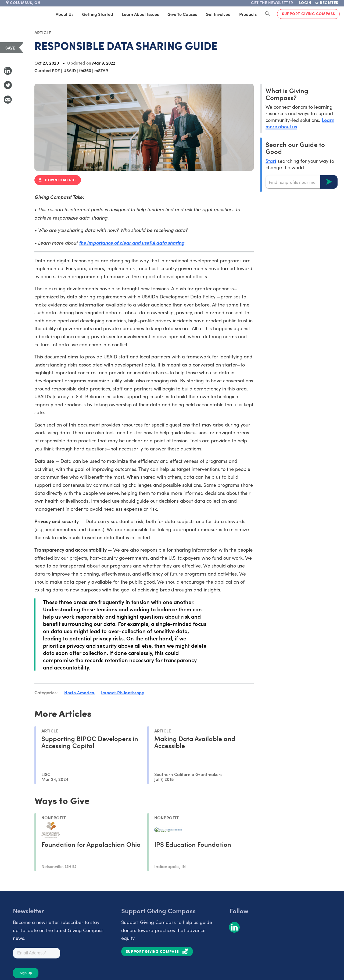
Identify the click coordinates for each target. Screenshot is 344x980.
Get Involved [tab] (218, 14)
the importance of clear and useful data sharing (132, 243)
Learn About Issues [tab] (140, 14)
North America (79, 692)
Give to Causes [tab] (182, 14)
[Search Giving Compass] (267, 14)
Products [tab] (248, 14)
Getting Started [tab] (98, 14)
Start (271, 161)
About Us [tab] (64, 14)
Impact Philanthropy (123, 692)
